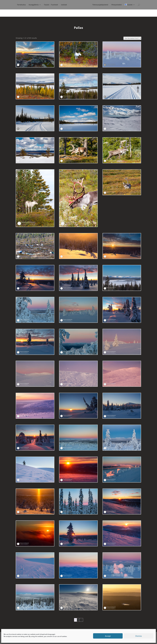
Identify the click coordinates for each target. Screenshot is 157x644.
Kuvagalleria (37, 5)
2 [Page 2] (78, 620)
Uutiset (67, 5)
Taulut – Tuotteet (54, 5)
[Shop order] (132, 38)
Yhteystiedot (129, 5)
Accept (108, 636)
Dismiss (139, 636)
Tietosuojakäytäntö (113, 5)
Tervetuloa (24, 5)
